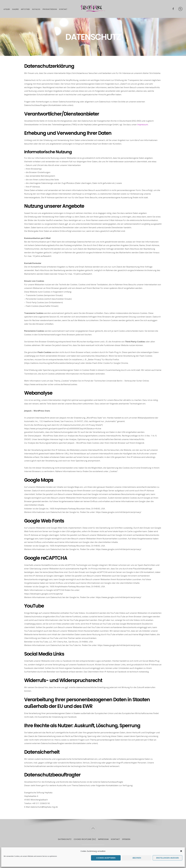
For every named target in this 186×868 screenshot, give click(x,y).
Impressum (143, 124)
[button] (181, 851)
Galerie (15, 9)
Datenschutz (65, 839)
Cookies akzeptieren (106, 858)
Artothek (25, 9)
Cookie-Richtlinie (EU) (85, 839)
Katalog (36, 9)
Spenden (126, 839)
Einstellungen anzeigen (168, 858)
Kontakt (63, 9)
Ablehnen (137, 858)
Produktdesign (50, 9)
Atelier (7, 9)
